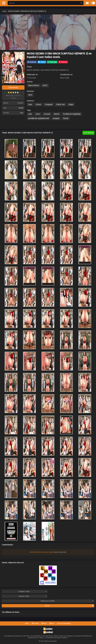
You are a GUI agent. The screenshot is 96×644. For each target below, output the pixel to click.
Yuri (52, 623)
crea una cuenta (48, 552)
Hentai (21, 108)
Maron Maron (34, 85)
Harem (57, 114)
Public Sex (60, 104)
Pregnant (49, 104)
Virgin (71, 104)
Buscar (69, 606)
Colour (38, 104)
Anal (30, 104)
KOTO (45, 85)
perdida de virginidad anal (39, 118)
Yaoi (44, 623)
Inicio (27, 623)
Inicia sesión (34, 552)
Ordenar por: (67, 601)
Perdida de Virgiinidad (72, 114)
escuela (47, 114)
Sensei (66, 118)
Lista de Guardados (64, 623)
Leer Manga (88, 133)
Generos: (33, 596)
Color (38, 114)
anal (30, 114)
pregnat (56, 118)
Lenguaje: (33, 591)
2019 (30, 95)
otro (22, 113)
